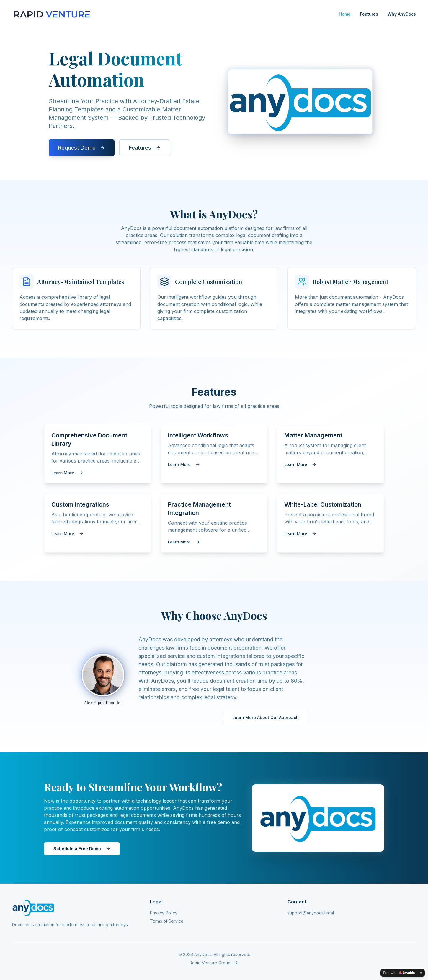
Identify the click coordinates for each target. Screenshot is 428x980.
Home (345, 14)
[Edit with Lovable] (399, 973)
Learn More (67, 473)
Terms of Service (167, 921)
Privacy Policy (164, 913)
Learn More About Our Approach (266, 717)
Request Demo (82, 149)
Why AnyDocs (402, 14)
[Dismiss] (421, 973)
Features (369, 14)
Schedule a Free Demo (82, 849)
